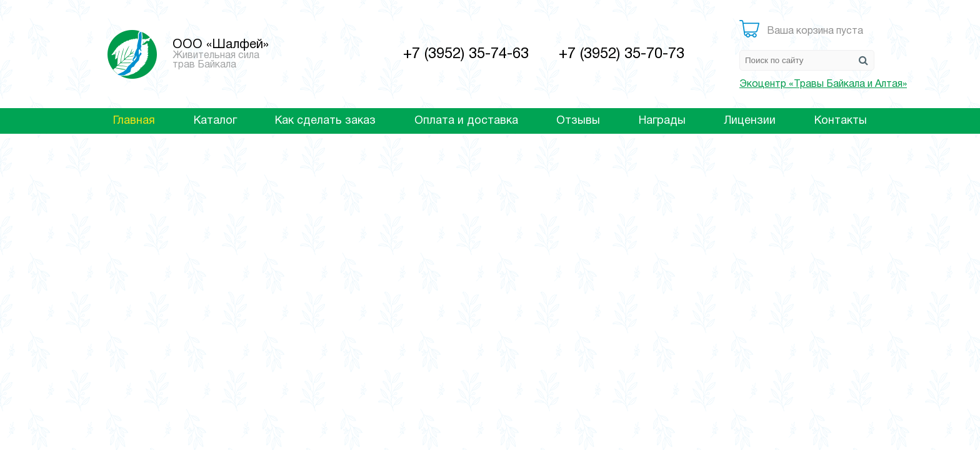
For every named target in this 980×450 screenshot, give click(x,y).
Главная (134, 121)
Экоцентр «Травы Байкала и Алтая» (823, 84)
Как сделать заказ (325, 121)
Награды (662, 121)
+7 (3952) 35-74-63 (466, 54)
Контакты (841, 121)
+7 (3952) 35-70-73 (622, 54)
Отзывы (578, 121)
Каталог (215, 121)
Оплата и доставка (466, 121)
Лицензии (750, 121)
